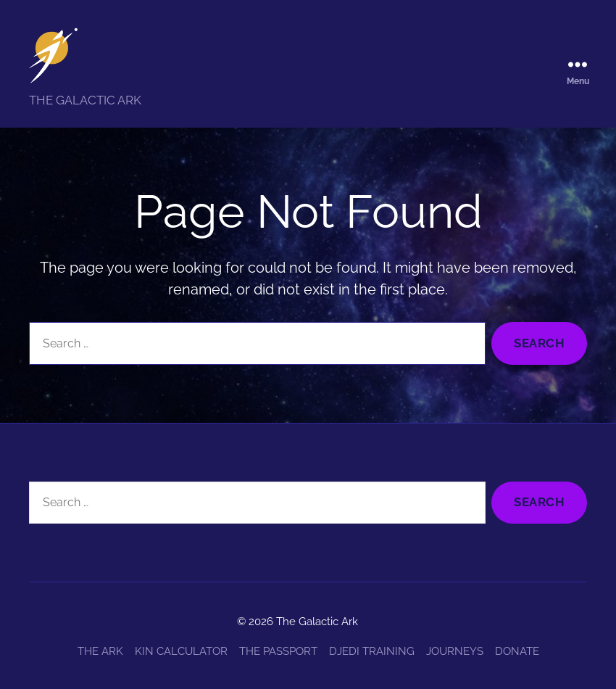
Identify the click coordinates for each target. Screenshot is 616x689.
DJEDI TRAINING (372, 651)
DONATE (517, 651)
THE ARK (100, 651)
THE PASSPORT (278, 651)
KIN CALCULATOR (181, 651)
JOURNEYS (455, 651)
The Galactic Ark (317, 622)
